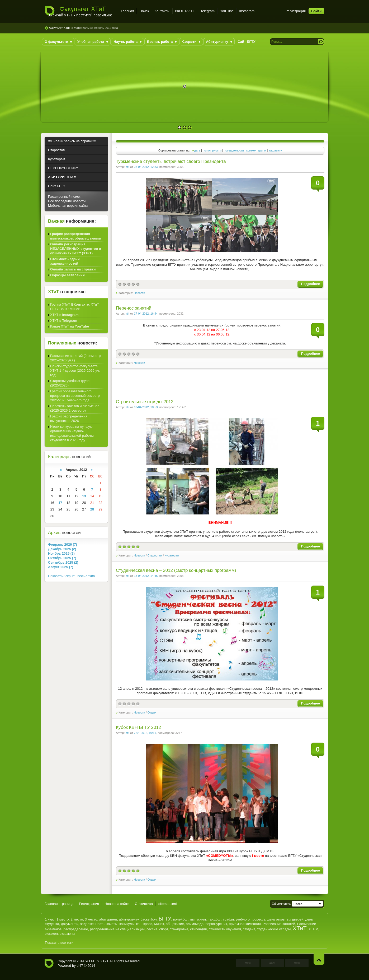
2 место (77, 919)
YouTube (227, 11)
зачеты (112, 924)
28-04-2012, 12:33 (146, 167)
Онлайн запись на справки (73, 269)
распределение (76, 929)
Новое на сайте (117, 904)
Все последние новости (67, 201)
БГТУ (165, 919)
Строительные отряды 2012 (145, 402)
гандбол (215, 919)
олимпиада (195, 924)
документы (70, 924)
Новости (139, 293)
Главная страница (59, 904)
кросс (148, 924)
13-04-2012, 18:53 (146, 407)
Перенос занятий (134, 308)
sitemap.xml (167, 904)
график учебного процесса (244, 919)
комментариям (256, 150)
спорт (164, 929)
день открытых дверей (285, 919)
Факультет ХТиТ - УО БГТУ (49, 963)
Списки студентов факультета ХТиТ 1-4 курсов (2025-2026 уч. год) (75, 371)
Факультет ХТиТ (80, 12)
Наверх (319, 959)
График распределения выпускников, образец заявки (76, 236)
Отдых (152, 712)
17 (60, 503)
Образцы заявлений (67, 275)
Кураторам (172, 555)
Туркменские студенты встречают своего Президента (171, 161)
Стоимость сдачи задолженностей (65, 261)
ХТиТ (300, 928)
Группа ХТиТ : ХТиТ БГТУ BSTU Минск (75, 307)
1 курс (50, 919)
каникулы (127, 924)
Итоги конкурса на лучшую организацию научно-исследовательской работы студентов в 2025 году (72, 433)
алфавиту (275, 150)
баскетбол (148, 919)
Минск (159, 924)
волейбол (181, 919)
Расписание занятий (279, 924)
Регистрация (296, 11)
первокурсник (216, 924)
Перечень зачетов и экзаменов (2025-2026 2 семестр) (75, 408)
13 (84, 496)
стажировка (179, 929)
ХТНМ (313, 929)
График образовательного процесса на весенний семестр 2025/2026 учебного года (75, 396)
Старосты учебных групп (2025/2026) (70, 383)
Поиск (144, 11)
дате (197, 150)
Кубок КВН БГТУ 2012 (138, 727)
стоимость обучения (225, 929)
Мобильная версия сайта (68, 206)
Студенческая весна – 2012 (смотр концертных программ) (176, 570)
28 (92, 509)
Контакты (162, 11)
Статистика (144, 904)
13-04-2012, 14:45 (146, 576)
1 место (63, 919)
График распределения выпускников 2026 (69, 418)
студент (249, 929)
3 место (91, 919)
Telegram (208, 11)
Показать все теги (59, 943)
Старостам (155, 555)
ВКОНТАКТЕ (185, 11)
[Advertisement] (208, 387)
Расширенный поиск (64, 197)
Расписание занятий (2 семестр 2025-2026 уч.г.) (75, 358)
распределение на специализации (117, 929)
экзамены (67, 934)
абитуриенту (129, 919)
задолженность (92, 924)
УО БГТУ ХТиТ (97, 961)
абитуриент (108, 919)
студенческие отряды (274, 929)
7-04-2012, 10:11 (145, 733)
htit (127, 167)
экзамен (51, 934)
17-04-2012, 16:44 (146, 314)
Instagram (247, 11)
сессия (152, 929)
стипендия (198, 929)
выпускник (198, 919)
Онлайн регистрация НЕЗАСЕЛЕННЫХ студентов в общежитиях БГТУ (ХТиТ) (76, 249)
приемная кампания (245, 924)
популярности (212, 150)
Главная (127, 11)
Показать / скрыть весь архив (71, 576)
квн (139, 924)
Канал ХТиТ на (70, 326)
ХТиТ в (64, 315)
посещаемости (234, 150)
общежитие (175, 924)
